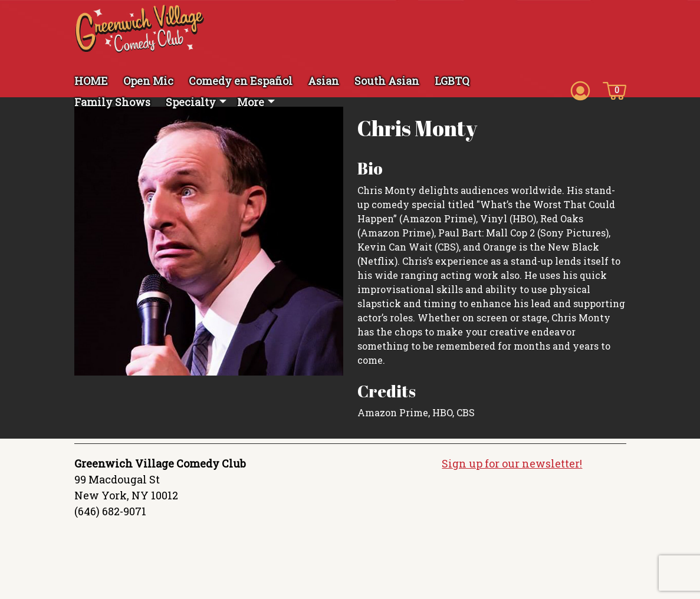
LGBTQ (452, 81)
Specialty (191, 102)
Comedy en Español (241, 81)
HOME (91, 81)
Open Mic (148, 81)
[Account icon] (580, 90)
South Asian (387, 81)
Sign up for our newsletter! (512, 463)
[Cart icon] (614, 90)
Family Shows (112, 102)
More (251, 102)
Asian (323, 81)
